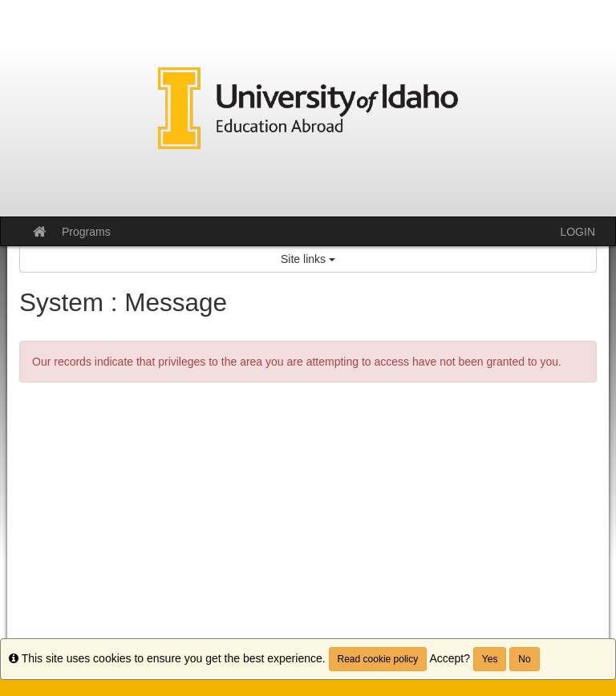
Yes (490, 659)
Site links (308, 259)
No (524, 659)
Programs (86, 232)
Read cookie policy (378, 659)
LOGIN (577, 232)
